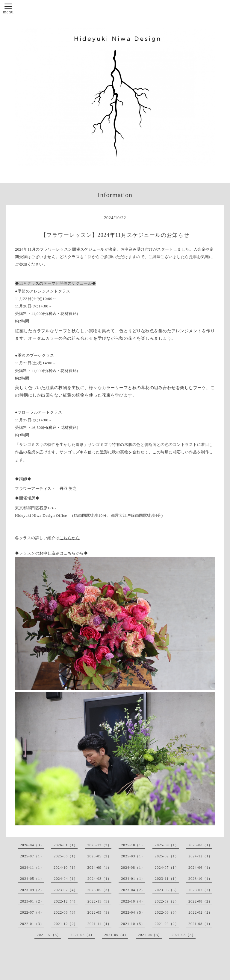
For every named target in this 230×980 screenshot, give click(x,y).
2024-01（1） (133, 879)
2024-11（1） (32, 868)
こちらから (70, 538)
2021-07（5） (49, 935)
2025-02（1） (167, 856)
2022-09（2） (167, 901)
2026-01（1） (66, 845)
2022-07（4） (32, 912)
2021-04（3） (150, 935)
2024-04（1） (66, 879)
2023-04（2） (133, 890)
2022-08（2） (200, 901)
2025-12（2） (99, 845)
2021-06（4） (83, 935)
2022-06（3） (66, 912)
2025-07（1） (32, 856)
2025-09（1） (167, 845)
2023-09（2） (32, 890)
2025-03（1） (133, 856)
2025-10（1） (133, 845)
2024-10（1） (66, 868)
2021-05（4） (116, 935)
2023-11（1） (167, 879)
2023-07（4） (66, 890)
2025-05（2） (99, 856)
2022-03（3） (167, 912)
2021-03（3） (184, 935)
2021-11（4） (99, 924)
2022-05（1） (99, 912)
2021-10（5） (133, 924)
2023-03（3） (167, 890)
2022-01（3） (32, 924)
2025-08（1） (200, 845)
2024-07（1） (167, 868)
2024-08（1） (133, 868)
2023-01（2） (32, 901)
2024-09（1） (99, 868)
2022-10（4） (133, 901)
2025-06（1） (66, 856)
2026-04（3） (32, 845)
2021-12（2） (66, 924)
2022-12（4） (66, 901)
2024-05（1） (32, 879)
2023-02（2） (200, 890)
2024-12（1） (200, 856)
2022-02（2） (200, 912)
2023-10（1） (200, 879)
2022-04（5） (133, 912)
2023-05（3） (99, 890)
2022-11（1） (99, 901)
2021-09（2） (167, 924)
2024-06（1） (200, 868)
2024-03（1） (99, 879)
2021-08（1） (200, 924)
